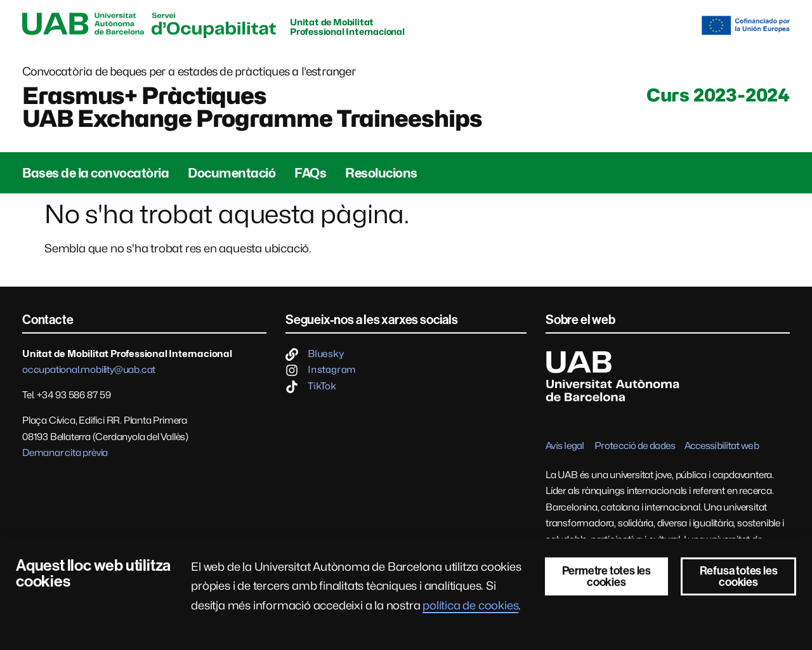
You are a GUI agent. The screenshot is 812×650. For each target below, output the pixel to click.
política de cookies (470, 605)
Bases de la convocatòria (95, 173)
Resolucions (381, 173)
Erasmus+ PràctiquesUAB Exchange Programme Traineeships (252, 107)
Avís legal (565, 446)
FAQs (310, 173)
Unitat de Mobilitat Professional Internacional (347, 27)
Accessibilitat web (722, 446)
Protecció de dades (635, 446)
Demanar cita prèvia (65, 453)
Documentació (232, 173)
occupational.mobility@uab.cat (89, 370)
